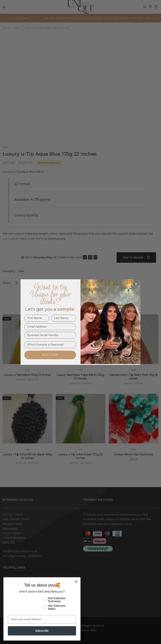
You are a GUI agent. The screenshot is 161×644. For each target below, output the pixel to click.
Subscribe (42, 631)
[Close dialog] (136, 284)
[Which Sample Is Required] (50, 345)
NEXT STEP (50, 355)
